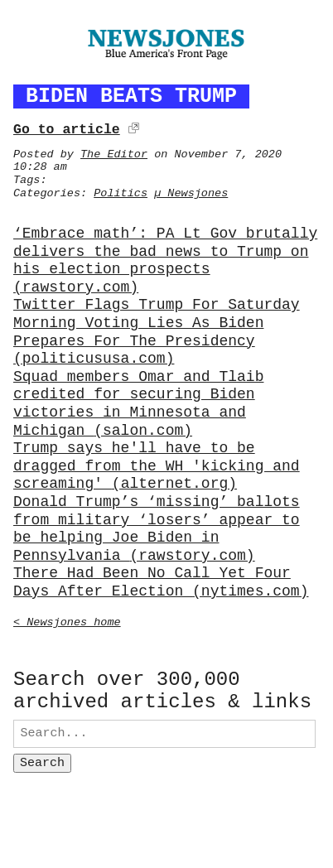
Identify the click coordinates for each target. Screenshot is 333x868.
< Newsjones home (67, 620)
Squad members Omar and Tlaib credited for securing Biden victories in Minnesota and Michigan (138, 402)
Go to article (67, 127)
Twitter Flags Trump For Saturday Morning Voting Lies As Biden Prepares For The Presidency (157, 330)
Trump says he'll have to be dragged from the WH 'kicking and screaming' (157, 464)
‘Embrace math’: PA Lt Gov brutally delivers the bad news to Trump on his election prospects (165, 258)
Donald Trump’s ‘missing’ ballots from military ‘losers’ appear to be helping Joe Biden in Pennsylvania (157, 527)
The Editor (114, 152)
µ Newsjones (191, 190)
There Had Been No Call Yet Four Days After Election (161, 580)
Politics (121, 190)
